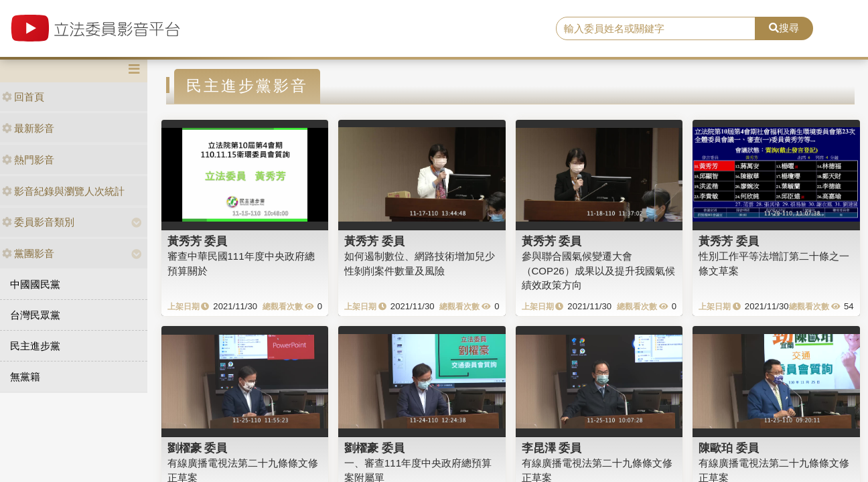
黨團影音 (28, 253)
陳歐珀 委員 (729, 448)
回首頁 (23, 97)
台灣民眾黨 (35, 315)
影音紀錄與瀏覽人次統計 (63, 191)
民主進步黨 (35, 346)
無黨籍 (25, 377)
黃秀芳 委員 (198, 241)
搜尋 (784, 28)
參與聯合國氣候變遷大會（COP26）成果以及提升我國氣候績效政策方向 (598, 270)
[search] (656, 29)
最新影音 (28, 128)
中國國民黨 (35, 284)
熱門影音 (28, 160)
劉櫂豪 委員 (198, 448)
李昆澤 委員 (552, 448)
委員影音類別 (38, 222)
